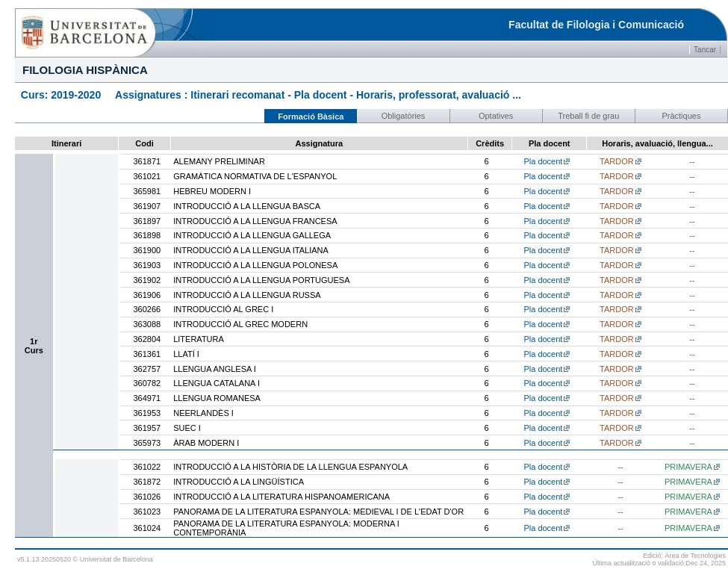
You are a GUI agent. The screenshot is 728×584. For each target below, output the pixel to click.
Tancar (705, 50)
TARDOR (617, 161)
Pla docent (543, 161)
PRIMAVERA (688, 467)
